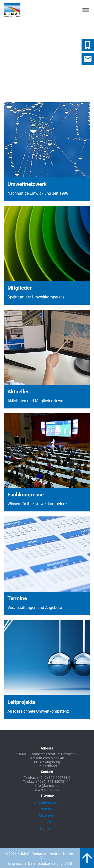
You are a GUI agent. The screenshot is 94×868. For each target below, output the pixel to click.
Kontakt (46, 828)
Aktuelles (46, 822)
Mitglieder (47, 815)
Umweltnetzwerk (46, 802)
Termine (47, 809)
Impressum (17, 863)
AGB (69, 863)
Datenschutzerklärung (45, 863)
